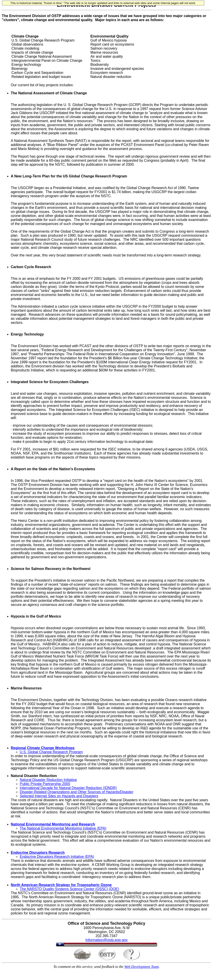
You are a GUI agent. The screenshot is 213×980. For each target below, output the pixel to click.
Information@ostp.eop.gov (107, 940)
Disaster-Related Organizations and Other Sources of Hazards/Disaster (77, 792)
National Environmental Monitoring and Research (53, 824)
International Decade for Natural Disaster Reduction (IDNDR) (68, 788)
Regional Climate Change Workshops (43, 748)
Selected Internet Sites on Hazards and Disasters (59, 796)
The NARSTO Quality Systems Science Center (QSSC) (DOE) (69, 889)
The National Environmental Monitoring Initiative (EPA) (63, 828)
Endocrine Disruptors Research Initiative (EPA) (57, 857)
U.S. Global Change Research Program (51, 752)
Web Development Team (142, 967)
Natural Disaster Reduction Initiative (48, 780)
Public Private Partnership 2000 (45, 784)
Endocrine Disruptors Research (38, 853)
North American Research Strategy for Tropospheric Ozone (61, 885)
